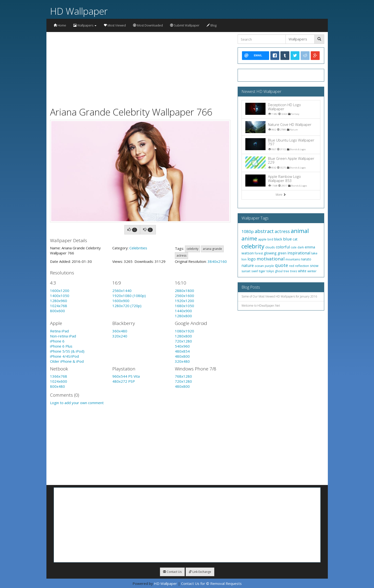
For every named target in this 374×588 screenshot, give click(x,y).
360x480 (120, 331)
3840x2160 (217, 261)
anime (249, 238)
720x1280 (183, 341)
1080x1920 (184, 331)
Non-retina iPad (63, 336)
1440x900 (183, 311)
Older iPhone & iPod (67, 361)
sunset (246, 271)
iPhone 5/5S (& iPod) (67, 351)
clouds (270, 247)
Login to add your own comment (77, 403)
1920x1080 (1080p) (129, 296)
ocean (259, 266)
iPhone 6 (57, 341)
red (292, 266)
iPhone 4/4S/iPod (64, 356)
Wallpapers (85, 25)
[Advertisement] (140, 68)
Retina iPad (59, 331)
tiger (262, 271)
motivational (271, 259)
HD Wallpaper (79, 11)
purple (269, 266)
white (302, 271)
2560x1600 (184, 296)
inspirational (299, 253)
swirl (255, 271)
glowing (270, 253)
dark (301, 247)
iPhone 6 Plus (61, 346)
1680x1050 (184, 306)
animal (300, 231)
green (282, 253)
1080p (248, 231)
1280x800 (183, 316)
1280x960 (59, 301)
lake (314, 253)
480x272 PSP (124, 381)
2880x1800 (184, 291)
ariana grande (212, 249)
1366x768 (59, 376)
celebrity (193, 249)
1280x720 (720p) (127, 306)
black (278, 239)
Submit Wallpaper (185, 25)
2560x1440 (122, 291)
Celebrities (138, 248)
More (281, 195)
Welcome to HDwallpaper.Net (261, 306)
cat (295, 239)
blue (287, 239)
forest (259, 253)
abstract (264, 231)
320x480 (182, 361)
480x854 (182, 351)
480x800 (182, 356)
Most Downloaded (148, 25)
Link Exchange (200, 572)
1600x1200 (60, 291)
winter (312, 271)
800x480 (57, 386)
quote (282, 265)
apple (262, 239)
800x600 (57, 311)
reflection (302, 266)
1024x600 (59, 381)
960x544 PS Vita (126, 376)
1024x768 (59, 306)
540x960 (182, 346)
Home (60, 25)
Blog (212, 25)
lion (244, 259)
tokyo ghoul (275, 271)
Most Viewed (115, 25)
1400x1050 (60, 296)
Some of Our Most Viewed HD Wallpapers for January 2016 (279, 296)
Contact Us (172, 572)
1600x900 (121, 301)
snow (314, 266)
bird (270, 239)
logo (252, 259)
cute (294, 247)
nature (248, 265)
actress (181, 255)
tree (286, 271)
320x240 (120, 336)
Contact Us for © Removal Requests (211, 583)
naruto (306, 259)
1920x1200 (184, 301)
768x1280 (183, 376)
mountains (293, 259)
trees (294, 271)
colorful (283, 247)
